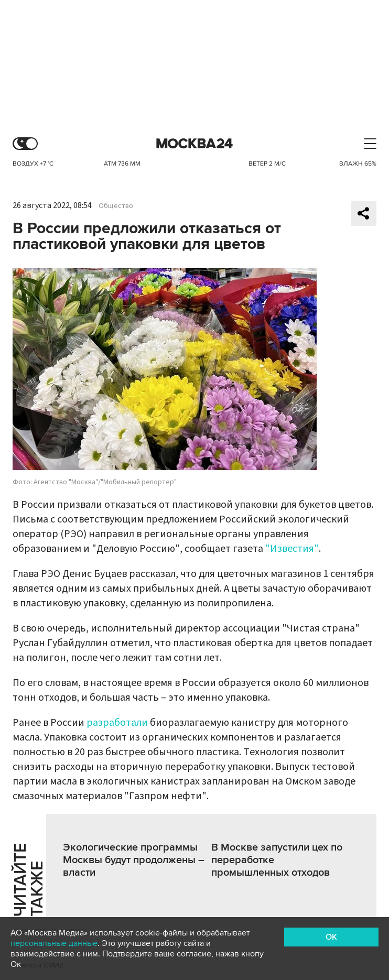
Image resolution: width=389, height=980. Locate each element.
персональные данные (54, 943)
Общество (116, 206)
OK (331, 937)
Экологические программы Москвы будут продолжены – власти (134, 860)
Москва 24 (194, 144)
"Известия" (292, 549)
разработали (118, 723)
